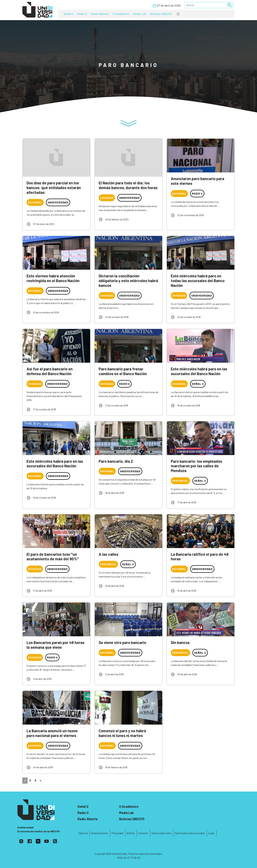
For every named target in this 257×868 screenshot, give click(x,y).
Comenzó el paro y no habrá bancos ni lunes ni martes (122, 733)
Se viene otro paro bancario (122, 642)
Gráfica (130, 833)
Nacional (35, 202)
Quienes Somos (99, 833)
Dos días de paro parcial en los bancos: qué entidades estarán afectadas (54, 188)
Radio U (82, 14)
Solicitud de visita (161, 833)
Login (211, 833)
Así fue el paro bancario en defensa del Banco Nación (50, 371)
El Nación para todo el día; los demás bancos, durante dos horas (128, 185)
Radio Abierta (100, 14)
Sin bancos (180, 642)
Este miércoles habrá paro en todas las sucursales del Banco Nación (198, 281)
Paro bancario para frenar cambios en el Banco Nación (123, 371)
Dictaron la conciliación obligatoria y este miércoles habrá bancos (128, 281)
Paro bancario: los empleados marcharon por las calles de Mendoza (196, 466)
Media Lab (140, 14)
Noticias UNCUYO (161, 14)
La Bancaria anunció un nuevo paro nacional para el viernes (52, 733)
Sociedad (107, 198)
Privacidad (117, 833)
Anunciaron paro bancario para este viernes (198, 181)
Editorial (83, 833)
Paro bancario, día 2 (116, 461)
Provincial (180, 481)
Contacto (143, 833)
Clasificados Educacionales (190, 833)
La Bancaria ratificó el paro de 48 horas (200, 557)
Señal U (68, 14)
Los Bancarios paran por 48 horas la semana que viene (55, 645)
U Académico (121, 14)
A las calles (109, 554)
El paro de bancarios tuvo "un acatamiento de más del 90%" (53, 557)
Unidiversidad (58, 202)
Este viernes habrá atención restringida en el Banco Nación (53, 278)
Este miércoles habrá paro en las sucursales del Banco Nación (199, 371)
